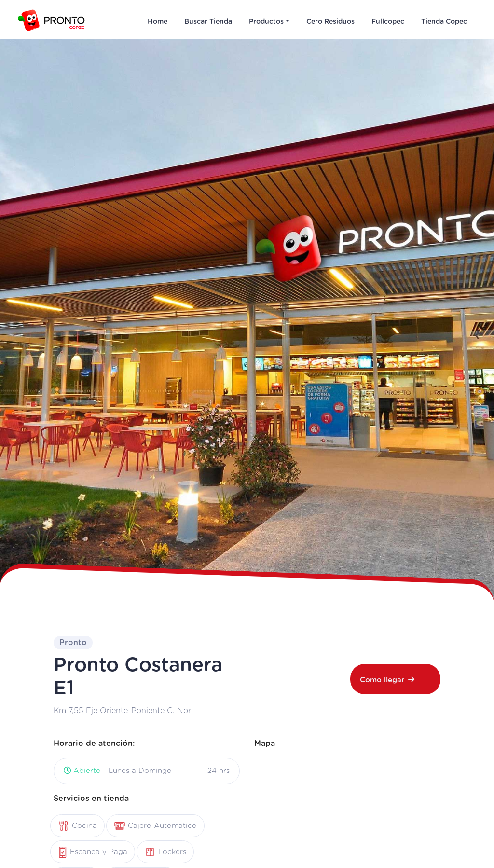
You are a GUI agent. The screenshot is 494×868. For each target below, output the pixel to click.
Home (158, 22)
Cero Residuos (330, 22)
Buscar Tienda (208, 22)
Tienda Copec (444, 22)
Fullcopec (388, 22)
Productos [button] (266, 22)
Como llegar (387, 680)
